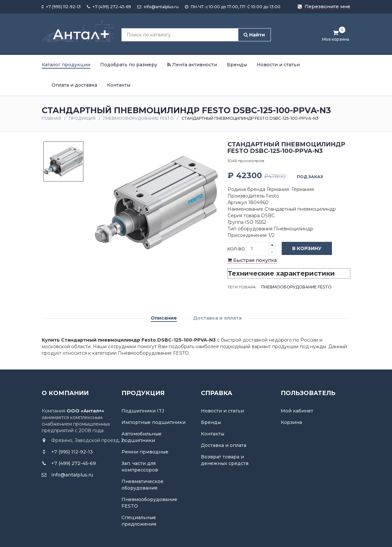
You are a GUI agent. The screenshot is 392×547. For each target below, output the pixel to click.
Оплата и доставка (74, 85)
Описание (164, 318)
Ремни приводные (145, 452)
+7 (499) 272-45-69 (109, 7)
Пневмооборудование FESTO (139, 118)
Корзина (291, 422)
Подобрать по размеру (129, 65)
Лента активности (192, 65)
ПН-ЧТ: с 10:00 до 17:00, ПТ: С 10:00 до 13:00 (233, 7)
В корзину (302, 249)
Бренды (237, 65)
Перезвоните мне (324, 7)
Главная (51, 118)
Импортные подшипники (153, 422)
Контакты (119, 85)
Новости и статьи (278, 65)
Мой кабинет (297, 411)
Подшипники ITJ (143, 411)
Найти (254, 35)
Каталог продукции (66, 65)
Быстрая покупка (252, 260)
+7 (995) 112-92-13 (61, 7)
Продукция (82, 118)
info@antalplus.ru (158, 7)
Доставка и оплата (217, 318)
